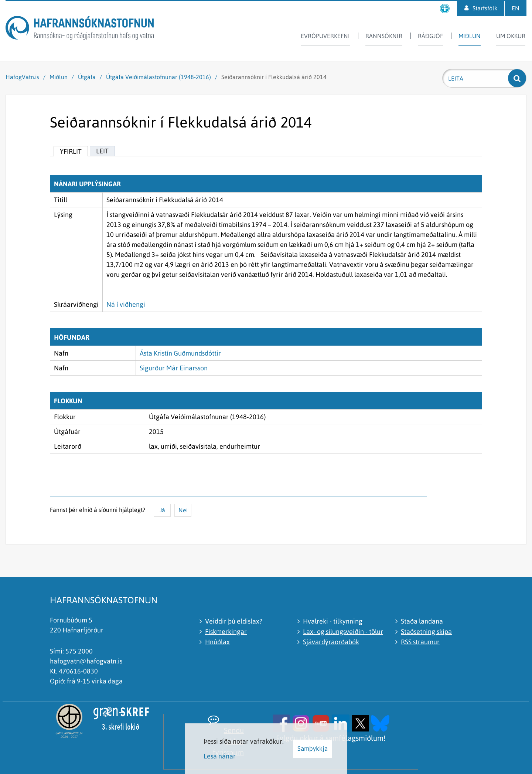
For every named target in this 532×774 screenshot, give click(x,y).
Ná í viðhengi (126, 304)
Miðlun (59, 77)
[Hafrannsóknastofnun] (80, 29)
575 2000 (79, 651)
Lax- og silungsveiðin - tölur (343, 632)
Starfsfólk (485, 8)
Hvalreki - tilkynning (333, 621)
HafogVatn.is (22, 77)
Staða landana (422, 621)
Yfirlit (71, 151)
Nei (183, 510)
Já (162, 510)
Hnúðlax (217, 642)
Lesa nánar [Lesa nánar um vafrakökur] (220, 756)
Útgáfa (87, 77)
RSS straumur (420, 642)
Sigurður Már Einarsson (174, 368)
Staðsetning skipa (426, 632)
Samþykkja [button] (313, 748)
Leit (102, 151)
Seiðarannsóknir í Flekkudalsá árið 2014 (274, 77)
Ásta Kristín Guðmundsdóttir (180, 353)
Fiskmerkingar (226, 632)
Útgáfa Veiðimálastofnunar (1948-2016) (158, 77)
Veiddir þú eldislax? (234, 621)
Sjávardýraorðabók (331, 642)
